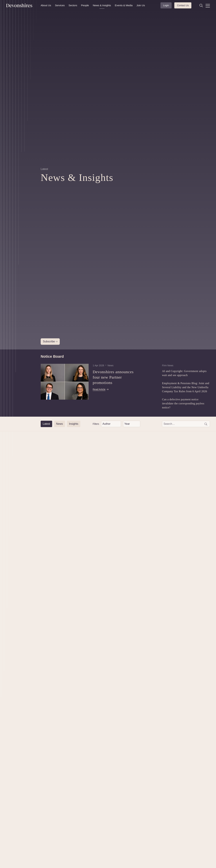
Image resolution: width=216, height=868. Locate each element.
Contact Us (183, 5)
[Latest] (46, 424)
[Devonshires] (21, 5)
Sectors (73, 5)
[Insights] (74, 424)
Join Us (141, 5)
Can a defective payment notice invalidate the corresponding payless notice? (183, 403)
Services (60, 5)
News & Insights (102, 5)
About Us (46, 5)
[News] (60, 424)
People (85, 5)
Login (166, 5)
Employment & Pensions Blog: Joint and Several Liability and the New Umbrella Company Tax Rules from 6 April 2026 (186, 387)
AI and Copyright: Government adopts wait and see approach (184, 373)
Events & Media (124, 5)
